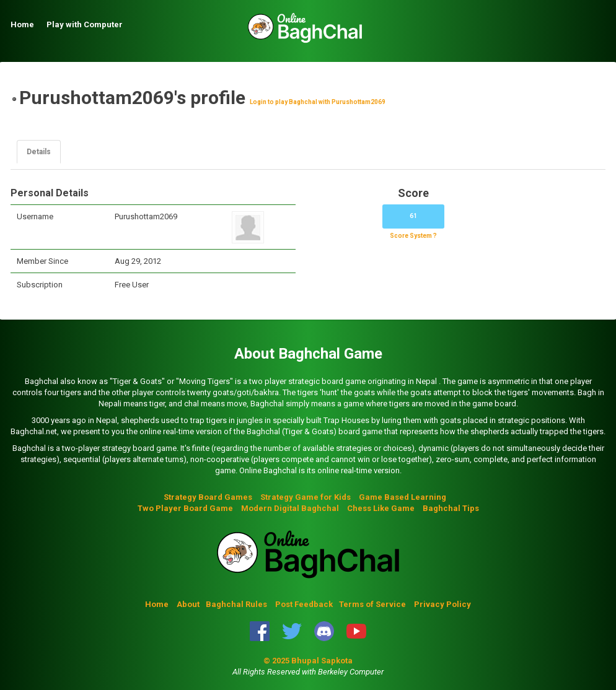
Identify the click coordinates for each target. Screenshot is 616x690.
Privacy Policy (442, 604)
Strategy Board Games (208, 497)
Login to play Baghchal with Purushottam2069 (318, 102)
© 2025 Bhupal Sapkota (308, 661)
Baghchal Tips (451, 508)
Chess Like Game (381, 508)
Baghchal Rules (236, 604)
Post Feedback (304, 604)
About (188, 604)
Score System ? (413, 236)
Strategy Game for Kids (306, 497)
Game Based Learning (403, 497)
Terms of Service (373, 604)
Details (39, 152)
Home (22, 24)
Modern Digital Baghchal (290, 508)
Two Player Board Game (185, 508)
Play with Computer (85, 24)
